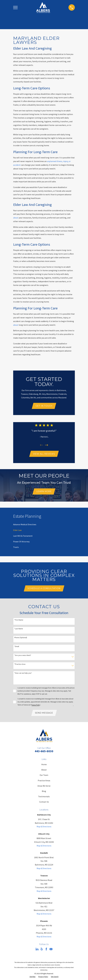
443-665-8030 (44, 752)
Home (44, 765)
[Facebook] (46, 950)
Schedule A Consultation (44, 589)
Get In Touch (44, 406)
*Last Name (19, 630)
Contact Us (44, 803)
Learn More (44, 492)
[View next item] (47, 445)
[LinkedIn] (37, 950)
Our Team (44, 776)
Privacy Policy (35, 706)
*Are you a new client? (23, 656)
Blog (44, 792)
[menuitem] (25, 525)
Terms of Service (23, 706)
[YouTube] (51, 950)
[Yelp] (42, 950)
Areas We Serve (44, 787)
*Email (17, 647)
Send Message (44, 714)
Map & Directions (44, 828)
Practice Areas (44, 781)
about (16, 218)
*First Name (19, 621)
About (44, 771)
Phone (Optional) (21, 638)
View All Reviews (44, 454)
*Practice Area (20, 665)
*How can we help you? (23, 674)
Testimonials (44, 797)
